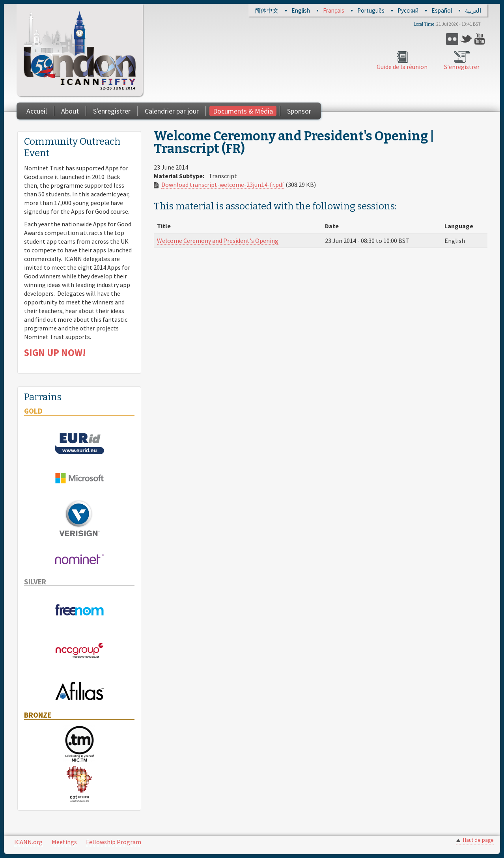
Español (442, 10)
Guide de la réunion (402, 67)
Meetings (64, 842)
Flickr (452, 39)
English (301, 10)
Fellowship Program (114, 842)
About (70, 111)
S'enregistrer (462, 67)
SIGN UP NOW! (55, 353)
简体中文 (267, 10)
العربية (473, 10)
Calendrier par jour (172, 111)
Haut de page (478, 840)
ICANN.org (28, 842)
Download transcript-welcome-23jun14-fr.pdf (223, 185)
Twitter (466, 39)
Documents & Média (243, 111)
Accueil (37, 111)
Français (334, 10)
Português (371, 10)
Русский (408, 10)
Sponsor (299, 111)
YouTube (481, 39)
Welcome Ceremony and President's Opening (218, 241)
